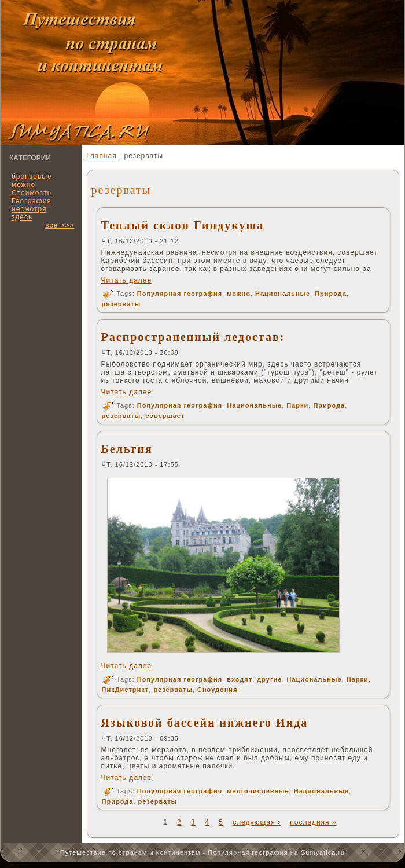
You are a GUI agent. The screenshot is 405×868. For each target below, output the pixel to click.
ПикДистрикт (126, 690)
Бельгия (127, 449)
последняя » (313, 822)
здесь (22, 217)
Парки (297, 405)
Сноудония (218, 690)
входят (240, 679)
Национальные (283, 294)
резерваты (122, 304)
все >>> (60, 225)
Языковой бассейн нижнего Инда (205, 723)
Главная (102, 156)
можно (239, 294)
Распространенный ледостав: (193, 337)
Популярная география (180, 294)
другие (269, 679)
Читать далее (127, 280)
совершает (165, 416)
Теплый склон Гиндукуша (183, 225)
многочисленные (258, 791)
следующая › (257, 822)
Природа (331, 294)
